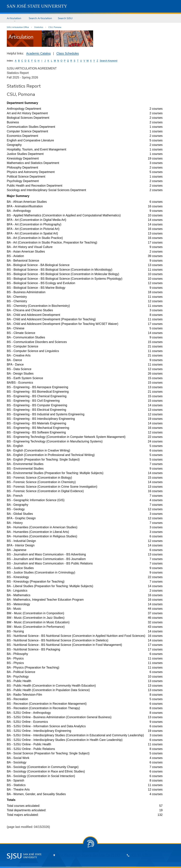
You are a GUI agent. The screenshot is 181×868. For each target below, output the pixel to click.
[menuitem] (15, 18)
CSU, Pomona (55, 27)
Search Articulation (40, 18)
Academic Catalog (38, 53)
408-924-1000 (141, 855)
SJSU (37, 6)
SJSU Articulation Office (18, 27)
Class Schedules (68, 53)
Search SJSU (65, 18)
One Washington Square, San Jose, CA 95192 (89, 855)
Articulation (14, 18)
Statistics (39, 27)
